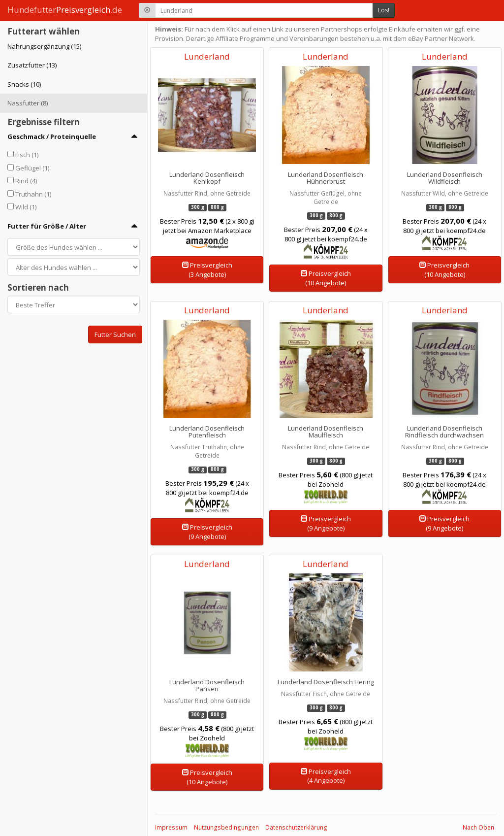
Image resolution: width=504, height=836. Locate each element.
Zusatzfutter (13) (32, 65)
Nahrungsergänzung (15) (44, 46)
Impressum (171, 827)
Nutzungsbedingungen (226, 827)
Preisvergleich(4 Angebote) (326, 776)
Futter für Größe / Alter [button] (47, 226)
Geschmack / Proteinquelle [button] (52, 136)
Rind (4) (26, 181)
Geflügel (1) (32, 168)
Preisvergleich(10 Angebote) (326, 278)
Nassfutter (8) (28, 103)
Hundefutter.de (65, 10)
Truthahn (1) (33, 194)
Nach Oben (478, 827)
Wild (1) (26, 207)
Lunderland (207, 56)
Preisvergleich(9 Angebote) (207, 532)
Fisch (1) (27, 155)
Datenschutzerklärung (296, 827)
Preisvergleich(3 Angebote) (207, 270)
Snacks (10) (24, 84)
